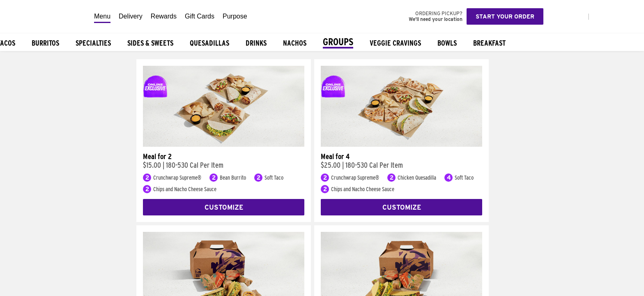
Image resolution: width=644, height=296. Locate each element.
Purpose (235, 16)
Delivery (131, 16)
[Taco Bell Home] (45, 16)
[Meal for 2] (224, 145)
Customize (224, 207)
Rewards (164, 16)
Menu (102, 16)
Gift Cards (200, 16)
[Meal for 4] (401, 145)
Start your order (505, 16)
